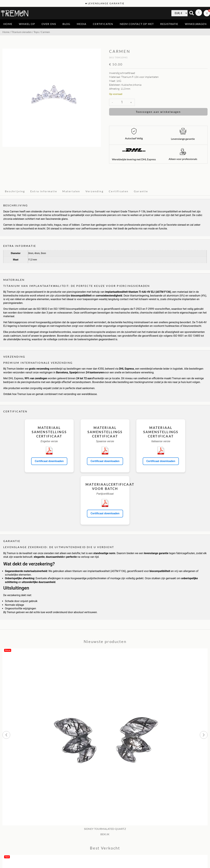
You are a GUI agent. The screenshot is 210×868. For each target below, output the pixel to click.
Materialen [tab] (71, 191)
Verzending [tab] (94, 191)
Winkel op (27, 24)
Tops (36, 32)
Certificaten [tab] (119, 191)
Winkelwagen (196, 24)
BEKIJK (105, 834)
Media (82, 24)
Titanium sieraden (21, 32)
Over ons (49, 24)
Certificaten (103, 24)
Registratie (169, 24)
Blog (66, 24)
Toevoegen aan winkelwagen (158, 112)
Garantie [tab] (141, 191)
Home (8, 24)
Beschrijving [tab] (15, 191)
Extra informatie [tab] (44, 191)
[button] (6, 735)
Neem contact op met (137, 24)
